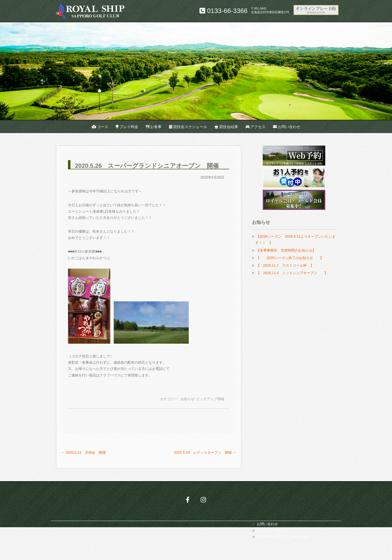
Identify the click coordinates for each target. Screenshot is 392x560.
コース (100, 127)
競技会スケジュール (188, 127)
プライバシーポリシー (273, 530)
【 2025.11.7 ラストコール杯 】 (285, 265)
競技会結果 (226, 127)
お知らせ (187, 399)
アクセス (256, 127)
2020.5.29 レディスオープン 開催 (205, 452)
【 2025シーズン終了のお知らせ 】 (290, 258)
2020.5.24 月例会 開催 (83, 452)
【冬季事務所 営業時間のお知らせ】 (286, 250)
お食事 (154, 127)
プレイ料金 (127, 127)
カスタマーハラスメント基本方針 (282, 537)
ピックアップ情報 (210, 399)
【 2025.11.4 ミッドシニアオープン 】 (292, 273)
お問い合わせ (287, 127)
